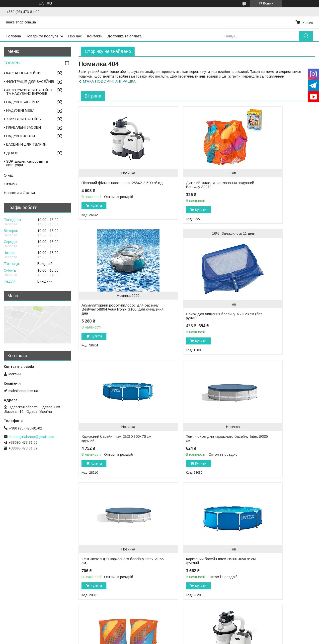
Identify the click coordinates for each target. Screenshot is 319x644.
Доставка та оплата (124, 36)
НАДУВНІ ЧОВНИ (21, 136)
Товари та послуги (42, 36)
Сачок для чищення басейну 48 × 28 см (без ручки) (110, 324)
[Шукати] (306, 36)
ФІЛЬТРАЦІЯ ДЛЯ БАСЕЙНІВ (30, 82)
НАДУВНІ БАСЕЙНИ (23, 102)
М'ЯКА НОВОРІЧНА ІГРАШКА (109, 81)
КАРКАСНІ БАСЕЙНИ (23, 73)
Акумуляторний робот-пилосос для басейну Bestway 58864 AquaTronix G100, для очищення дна (270, 189)
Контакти (95, 36)
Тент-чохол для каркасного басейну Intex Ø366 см (105, 446)
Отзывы (10, 184)
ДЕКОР (12, 153)
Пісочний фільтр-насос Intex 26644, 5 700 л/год (106, 569)
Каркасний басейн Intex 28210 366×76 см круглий (188, 315)
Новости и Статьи (19, 193)
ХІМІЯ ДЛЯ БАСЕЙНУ (24, 119)
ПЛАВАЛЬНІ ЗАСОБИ (24, 127)
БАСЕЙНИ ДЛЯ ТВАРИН (26, 144)
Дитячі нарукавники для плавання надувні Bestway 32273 (272, 446)
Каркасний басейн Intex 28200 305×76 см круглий (188, 446)
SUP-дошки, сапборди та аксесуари (27, 163)
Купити (96, 210)
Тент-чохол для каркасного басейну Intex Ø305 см (266, 315)
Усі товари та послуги (294, 619)
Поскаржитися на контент (153, 639)
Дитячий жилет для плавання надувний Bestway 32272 (187, 185)
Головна (14, 36)
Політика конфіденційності (192, 639)
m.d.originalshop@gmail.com (31, 437)
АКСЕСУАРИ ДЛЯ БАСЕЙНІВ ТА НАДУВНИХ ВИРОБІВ (30, 92)
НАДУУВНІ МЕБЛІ (21, 110)
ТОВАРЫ (12, 63)
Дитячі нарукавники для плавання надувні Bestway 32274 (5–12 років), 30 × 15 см (191, 571)
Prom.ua (183, 635)
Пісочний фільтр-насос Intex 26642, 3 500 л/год (106, 185)
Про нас (75, 36)
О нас (9, 175)
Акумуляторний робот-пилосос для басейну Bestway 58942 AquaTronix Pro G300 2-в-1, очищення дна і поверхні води (270, 573)
